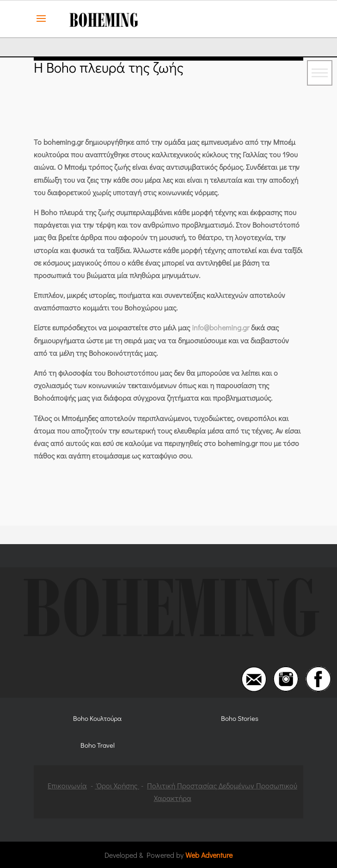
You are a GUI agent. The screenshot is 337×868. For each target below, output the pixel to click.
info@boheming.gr (221, 327)
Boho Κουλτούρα (97, 718)
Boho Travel (98, 745)
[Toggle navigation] (320, 73)
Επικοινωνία (67, 785)
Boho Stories (240, 718)
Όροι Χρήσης (117, 785)
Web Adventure (209, 855)
